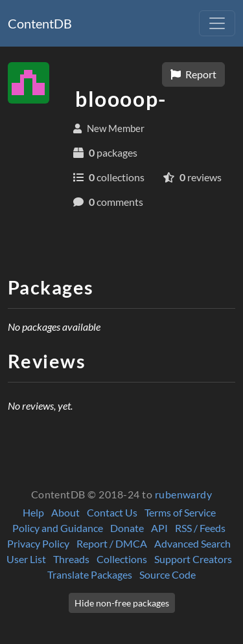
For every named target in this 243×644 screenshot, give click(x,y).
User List (26, 559)
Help (33, 512)
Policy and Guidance (58, 528)
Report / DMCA (112, 543)
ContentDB (40, 23)
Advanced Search (192, 543)
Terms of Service (180, 512)
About (65, 512)
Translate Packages (90, 574)
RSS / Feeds (200, 528)
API (159, 528)
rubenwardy (184, 494)
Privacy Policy (38, 543)
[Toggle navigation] (217, 23)
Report (193, 74)
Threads (71, 559)
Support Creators (193, 559)
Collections (122, 559)
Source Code (168, 574)
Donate (127, 528)
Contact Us (112, 512)
